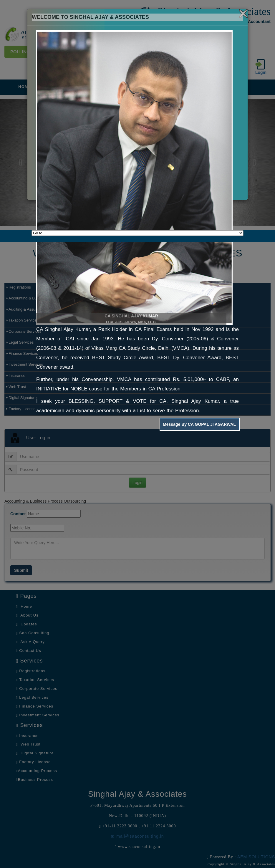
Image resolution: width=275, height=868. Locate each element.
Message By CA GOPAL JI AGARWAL (199, 424)
